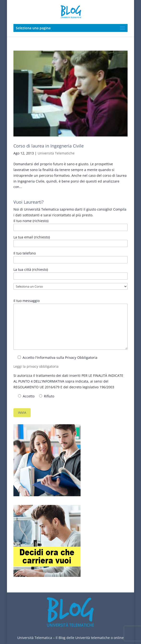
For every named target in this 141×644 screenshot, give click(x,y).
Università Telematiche (56, 153)
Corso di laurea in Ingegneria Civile (49, 146)
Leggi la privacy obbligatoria (36, 366)
